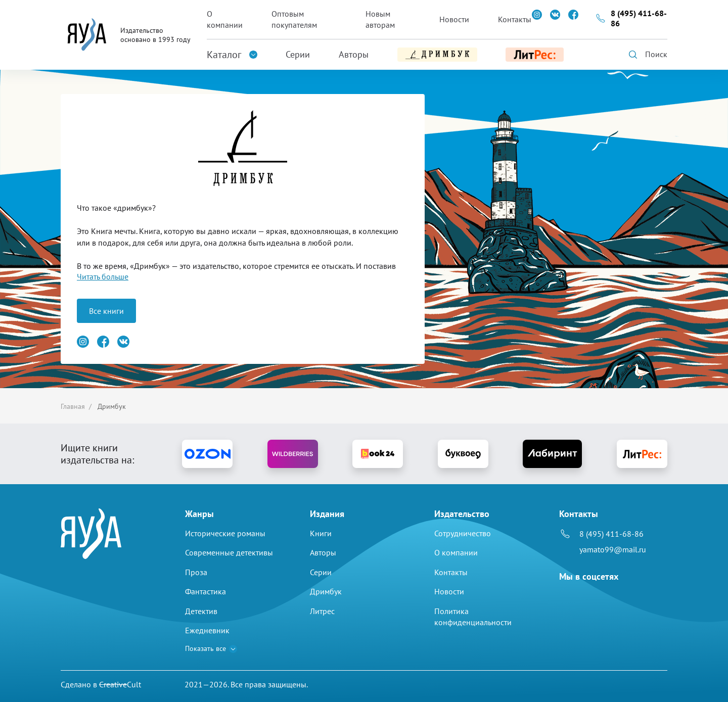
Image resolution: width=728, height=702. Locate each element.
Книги (321, 533)
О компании (225, 19)
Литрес (322, 611)
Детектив (201, 611)
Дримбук (326, 591)
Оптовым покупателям (294, 19)
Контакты (515, 19)
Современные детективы (229, 552)
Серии (298, 54)
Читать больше (103, 276)
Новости (454, 19)
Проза (196, 572)
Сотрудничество (463, 533)
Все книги (106, 311)
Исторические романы (225, 533)
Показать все (206, 648)
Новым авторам (380, 19)
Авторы (354, 54)
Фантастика (206, 591)
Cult (120, 684)
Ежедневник (207, 630)
